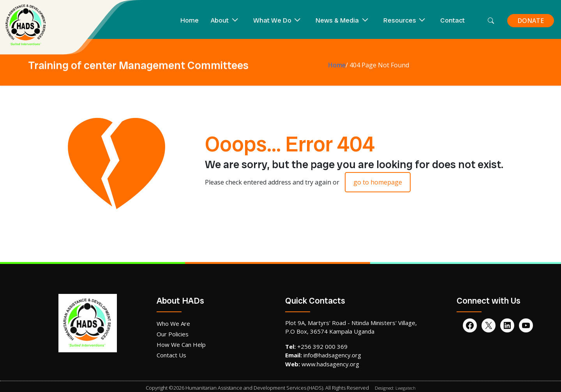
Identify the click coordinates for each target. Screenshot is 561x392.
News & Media (337, 20)
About (220, 20)
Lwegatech (406, 388)
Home (190, 20)
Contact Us (171, 355)
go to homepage (378, 182)
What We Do (272, 20)
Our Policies (173, 334)
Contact (453, 20)
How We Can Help (181, 345)
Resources (400, 20)
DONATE (531, 21)
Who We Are (173, 323)
